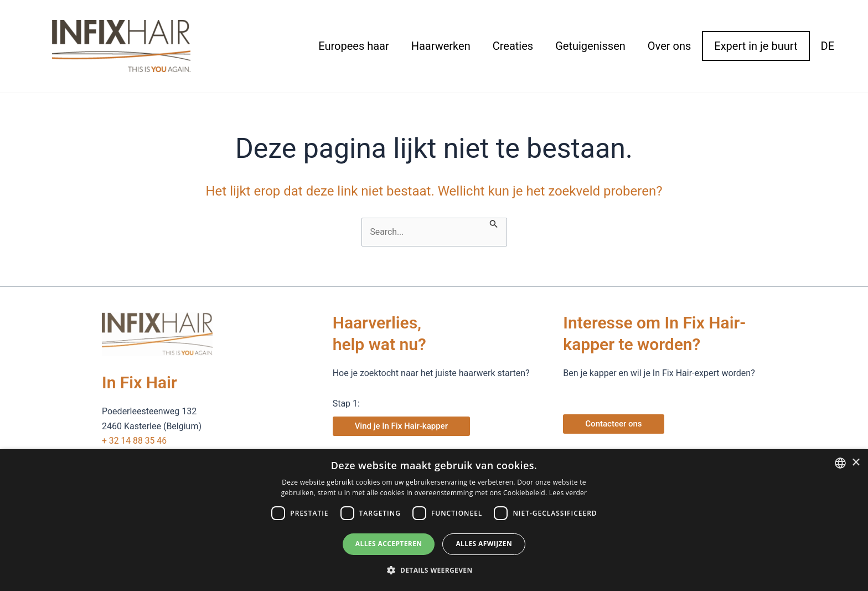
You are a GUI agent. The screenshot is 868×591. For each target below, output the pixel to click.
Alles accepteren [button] (389, 544)
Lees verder (568, 493)
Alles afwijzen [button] (484, 544)
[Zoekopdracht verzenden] (494, 223)
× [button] (856, 463)
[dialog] (434, 520)
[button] (434, 571)
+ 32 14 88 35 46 (135, 441)
